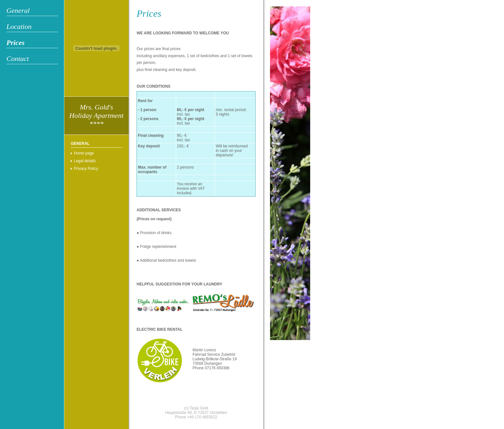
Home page (84, 153)
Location (19, 26)
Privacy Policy (86, 169)
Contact (18, 59)
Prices (15, 43)
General (18, 10)
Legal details (85, 161)
